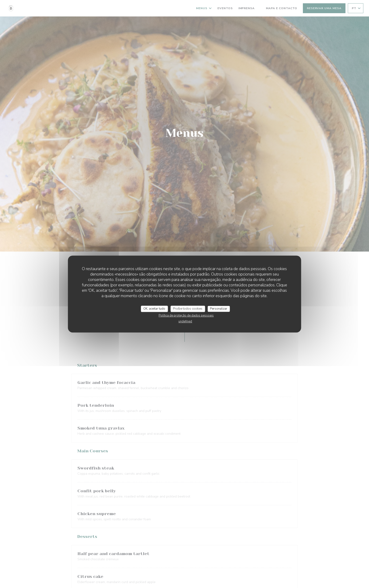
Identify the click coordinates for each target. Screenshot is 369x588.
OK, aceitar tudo (154, 309)
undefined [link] (185, 321)
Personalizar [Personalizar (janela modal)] (219, 309)
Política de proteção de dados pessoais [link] (186, 316)
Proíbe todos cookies (188, 309)
